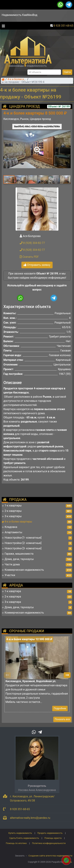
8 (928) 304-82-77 (32, 243)
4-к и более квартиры (17, 79)
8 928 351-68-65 (63, 26)
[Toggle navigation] (3, 26)
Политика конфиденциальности (49, 843)
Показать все (62, 719)
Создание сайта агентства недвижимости (50, 856)
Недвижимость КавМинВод (20, 15)
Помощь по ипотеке (16, 843)
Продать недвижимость (50, 833)
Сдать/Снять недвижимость (24, 838)
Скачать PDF (29, 257)
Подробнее (60, 708)
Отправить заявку (37, 265)
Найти (67, 72)
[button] (37, 148)
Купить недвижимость (20, 833)
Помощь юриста (53, 838)
